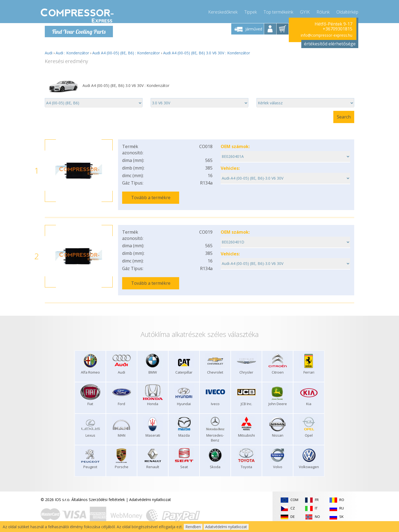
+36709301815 (338, 29)
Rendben (193, 527)
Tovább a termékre (151, 198)
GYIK (305, 11)
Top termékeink (278, 11)
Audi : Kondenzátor (72, 53)
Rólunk (323, 11)
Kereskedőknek (223, 11)
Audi (49, 53)
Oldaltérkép (347, 11)
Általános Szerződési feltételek (98, 495)
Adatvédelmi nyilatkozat (150, 495)
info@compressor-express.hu (327, 35)
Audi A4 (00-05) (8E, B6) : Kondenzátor (126, 53)
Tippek (251, 11)
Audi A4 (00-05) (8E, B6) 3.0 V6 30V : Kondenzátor (207, 53)
